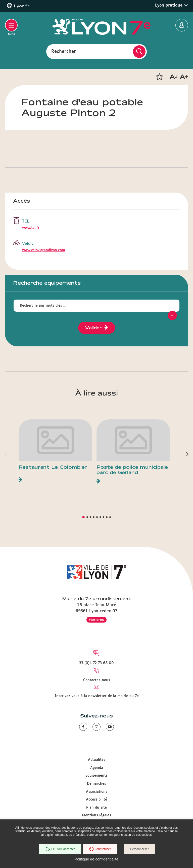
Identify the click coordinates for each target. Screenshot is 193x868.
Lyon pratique (172, 5)
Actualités (97, 760)
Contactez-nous (97, 680)
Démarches (96, 784)
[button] (159, 77)
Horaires (96, 620)
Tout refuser (100, 849)
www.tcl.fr (31, 228)
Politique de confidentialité (96, 859)
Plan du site (96, 808)
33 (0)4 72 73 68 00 (96, 663)
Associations (97, 792)
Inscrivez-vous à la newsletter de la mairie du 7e (97, 696)
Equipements (96, 776)
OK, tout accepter (60, 849)
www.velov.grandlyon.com (44, 250)
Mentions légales (96, 815)
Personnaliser (139, 849)
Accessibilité (96, 800)
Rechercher (64, 51)
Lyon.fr (22, 6)
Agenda (97, 768)
